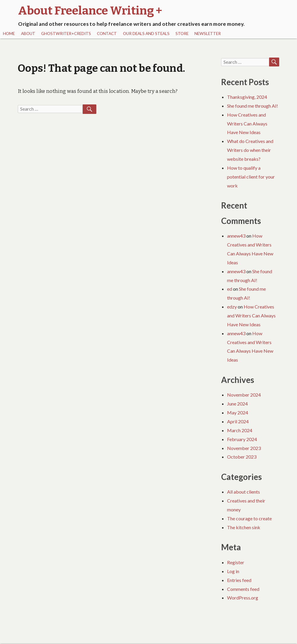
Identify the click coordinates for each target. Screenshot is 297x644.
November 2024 (244, 395)
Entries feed (239, 580)
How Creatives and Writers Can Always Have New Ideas (247, 124)
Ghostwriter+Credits (66, 34)
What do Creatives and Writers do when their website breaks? (250, 150)
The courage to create (249, 518)
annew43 (236, 236)
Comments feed (243, 589)
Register (236, 562)
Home (9, 34)
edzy (232, 307)
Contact (107, 34)
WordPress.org (243, 598)
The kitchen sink (244, 527)
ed (230, 289)
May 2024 (238, 412)
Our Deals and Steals (146, 34)
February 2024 (242, 439)
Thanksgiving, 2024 (247, 97)
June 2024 (237, 404)
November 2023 (244, 448)
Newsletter (208, 34)
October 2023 (242, 457)
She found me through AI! (253, 106)
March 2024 (240, 430)
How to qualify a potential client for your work (251, 177)
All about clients (243, 492)
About (28, 34)
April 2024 (238, 421)
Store (182, 34)
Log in (233, 571)
